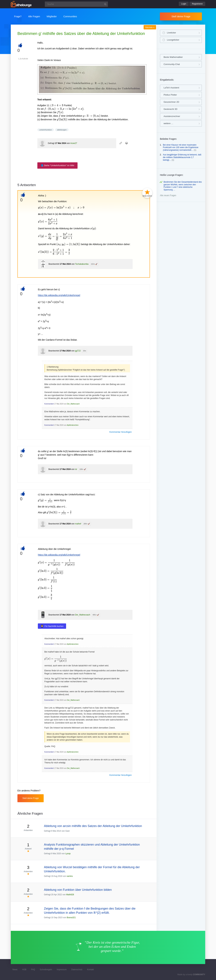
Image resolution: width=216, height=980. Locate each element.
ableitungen (62, 130)
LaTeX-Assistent (171, 88)
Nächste (150, 27)
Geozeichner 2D (171, 102)
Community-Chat (172, 64)
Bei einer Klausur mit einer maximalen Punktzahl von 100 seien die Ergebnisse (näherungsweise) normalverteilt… (181, 147)
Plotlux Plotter (170, 95)
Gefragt (51, 143)
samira (70, 876)
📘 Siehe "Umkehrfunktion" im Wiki (57, 165)
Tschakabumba (82, 264)
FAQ (33, 970)
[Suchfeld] (76, 4)
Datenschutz (77, 970)
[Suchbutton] (105, 4)
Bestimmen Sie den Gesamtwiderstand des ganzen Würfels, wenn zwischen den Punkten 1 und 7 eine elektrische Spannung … (183, 186)
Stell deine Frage (181, 16)
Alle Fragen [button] (34, 16)
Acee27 (74, 143)
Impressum (62, 970)
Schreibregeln (46, 970)
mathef (78, 524)
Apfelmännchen (73, 425)
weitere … (168, 123)
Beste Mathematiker (173, 57)
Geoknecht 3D (170, 109)
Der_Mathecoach (73, 404)
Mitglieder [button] (52, 16)
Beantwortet (54, 264)
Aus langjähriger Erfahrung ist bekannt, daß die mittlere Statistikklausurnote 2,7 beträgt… (182, 157)
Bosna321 (71, 918)
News (15, 970)
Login (184, 4)
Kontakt (91, 970)
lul (76, 469)
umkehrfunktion (46, 130)
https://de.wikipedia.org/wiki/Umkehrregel (59, 295)
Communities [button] (70, 16)
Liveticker (171, 33)
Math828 (70, 895)
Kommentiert (49, 404)
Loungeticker (173, 40)
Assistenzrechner (172, 116)
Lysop (68, 854)
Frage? (18, 16)
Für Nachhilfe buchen (54, 626)
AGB (24, 970)
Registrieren (197, 4)
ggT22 (78, 351)
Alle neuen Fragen (168, 195)
